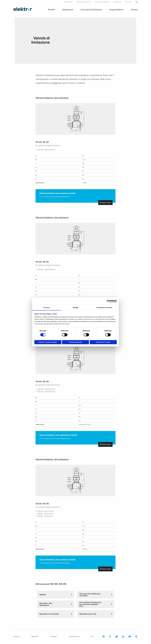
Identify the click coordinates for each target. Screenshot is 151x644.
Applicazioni (68, 10)
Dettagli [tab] (76, 307)
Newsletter (68, 2)
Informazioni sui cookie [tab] (104, 307)
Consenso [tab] (47, 307)
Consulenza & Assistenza (91, 10)
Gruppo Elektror (116, 10)
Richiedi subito (105, 203)
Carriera (134, 10)
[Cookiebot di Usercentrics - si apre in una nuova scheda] (108, 301)
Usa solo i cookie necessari (48, 342)
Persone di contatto (84, 2)
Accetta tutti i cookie (103, 342)
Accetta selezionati (76, 342)
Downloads (117, 2)
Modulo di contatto (102, 2)
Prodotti (52, 10)
